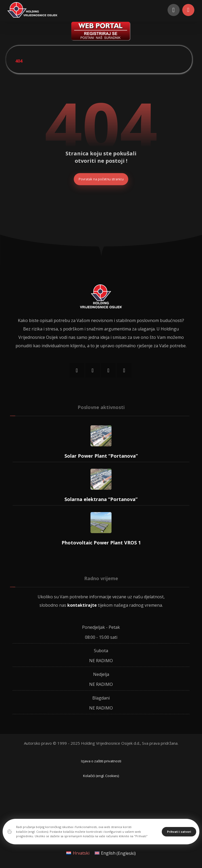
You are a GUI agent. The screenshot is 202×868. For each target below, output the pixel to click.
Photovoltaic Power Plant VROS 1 (101, 543)
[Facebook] (77, 371)
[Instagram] (93, 371)
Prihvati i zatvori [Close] (179, 832)
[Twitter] (108, 371)
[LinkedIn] (124, 371)
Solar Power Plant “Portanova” (101, 456)
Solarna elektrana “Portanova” (101, 499)
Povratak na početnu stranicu (101, 179)
